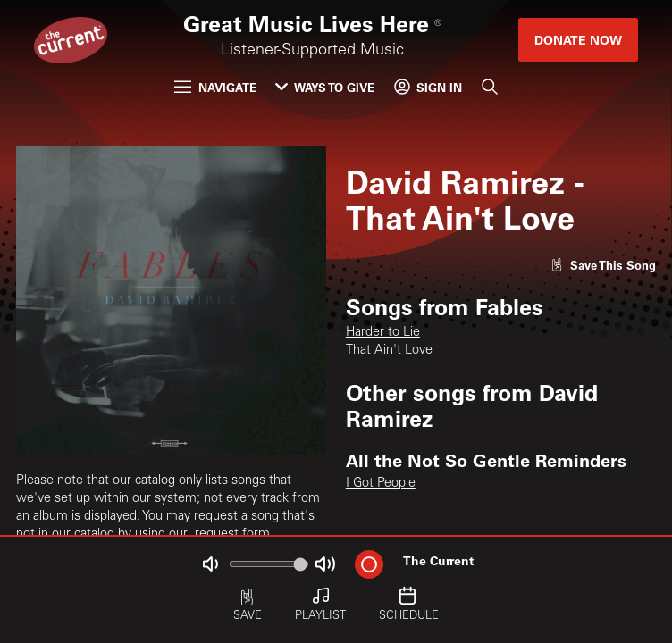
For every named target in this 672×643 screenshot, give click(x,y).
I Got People (381, 484)
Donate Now (578, 40)
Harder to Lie (383, 333)
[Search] (489, 87)
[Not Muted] (210, 564)
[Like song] (603, 265)
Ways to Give (325, 87)
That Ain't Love (389, 351)
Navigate (215, 87)
